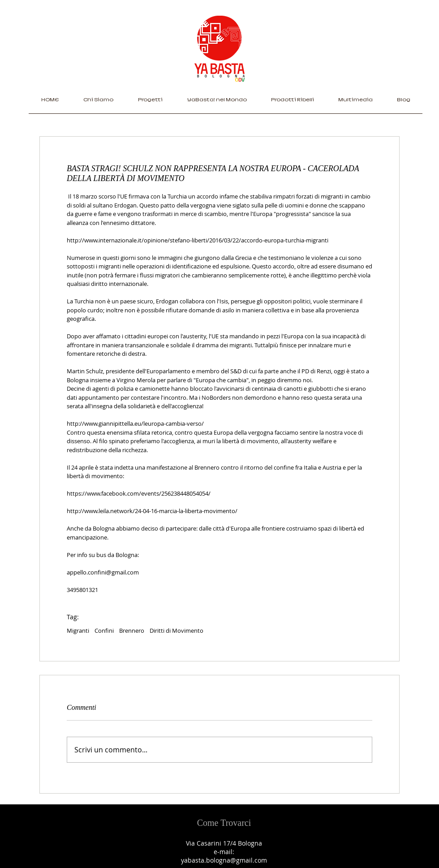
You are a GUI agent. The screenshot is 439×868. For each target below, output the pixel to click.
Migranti (78, 630)
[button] (150, 102)
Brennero (132, 630)
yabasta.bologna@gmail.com (224, 860)
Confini (104, 630)
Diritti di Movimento (176, 630)
